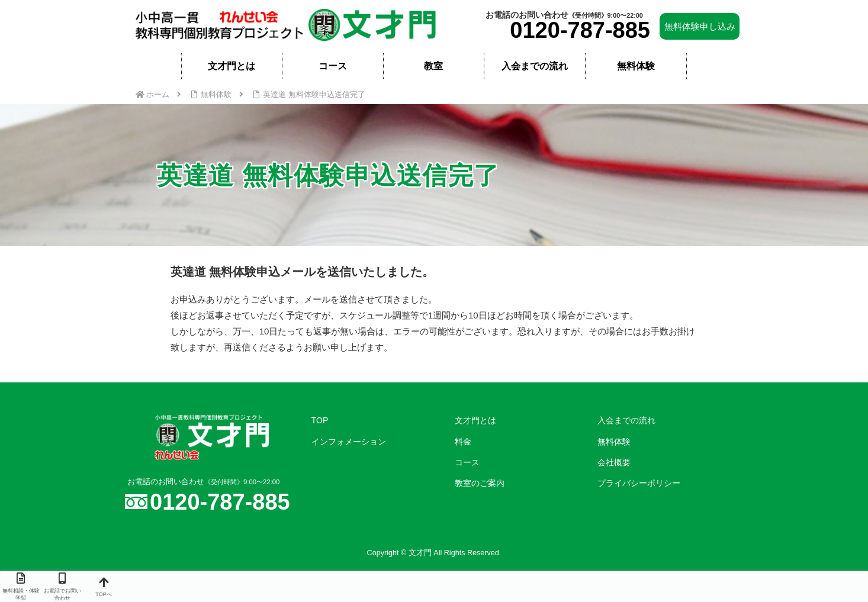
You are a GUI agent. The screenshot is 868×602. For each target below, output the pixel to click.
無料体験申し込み (700, 26)
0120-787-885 (580, 30)
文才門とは (475, 420)
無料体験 (614, 442)
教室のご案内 (480, 483)
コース (467, 462)
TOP (320, 420)
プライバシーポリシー (639, 483)
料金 (463, 442)
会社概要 (614, 462)
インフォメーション (349, 442)
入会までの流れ (626, 420)
